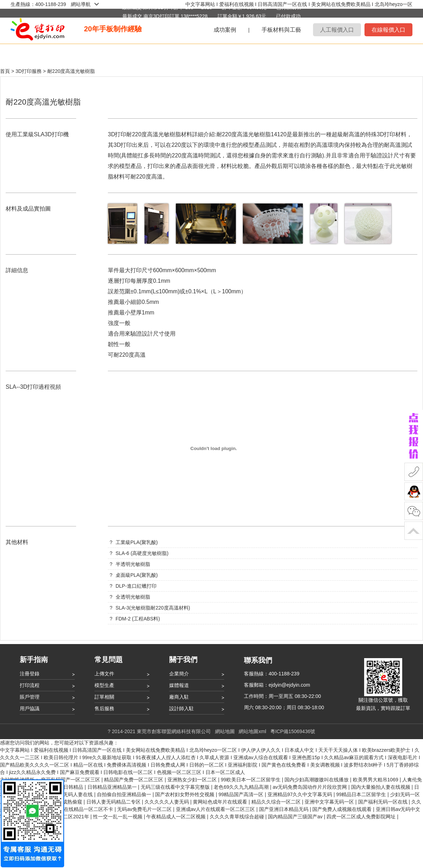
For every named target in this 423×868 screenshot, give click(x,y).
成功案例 (225, 30)
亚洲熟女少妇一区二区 (193, 780)
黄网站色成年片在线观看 (221, 802)
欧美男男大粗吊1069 (376, 780)
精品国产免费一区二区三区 (134, 780)
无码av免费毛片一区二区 (145, 809)
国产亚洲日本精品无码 (284, 809)
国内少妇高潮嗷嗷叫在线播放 (317, 780)
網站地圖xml (252, 731)
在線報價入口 (388, 30)
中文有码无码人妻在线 (69, 794)
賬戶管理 (30, 697)
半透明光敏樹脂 (133, 564)
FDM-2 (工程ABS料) (138, 619)
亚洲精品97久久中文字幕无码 (301, 794)
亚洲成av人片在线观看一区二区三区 (216, 809)
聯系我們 (258, 660)
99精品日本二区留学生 (362, 794)
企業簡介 (179, 674)
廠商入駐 (179, 697)
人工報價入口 (337, 30)
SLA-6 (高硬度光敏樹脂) (142, 553)
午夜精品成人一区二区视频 (177, 817)
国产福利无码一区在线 (384, 802)
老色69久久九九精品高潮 (242, 787)
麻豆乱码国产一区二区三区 (71, 780)
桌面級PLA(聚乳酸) (137, 575)
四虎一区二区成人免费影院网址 (362, 817)
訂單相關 (104, 697)
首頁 (5, 71)
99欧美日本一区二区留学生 (251, 780)
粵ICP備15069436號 (293, 731)
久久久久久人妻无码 (167, 802)
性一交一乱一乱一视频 (118, 817)
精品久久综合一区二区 (277, 802)
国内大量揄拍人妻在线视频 (381, 787)
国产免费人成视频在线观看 (343, 809)
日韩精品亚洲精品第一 (113, 787)
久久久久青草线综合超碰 (238, 817)
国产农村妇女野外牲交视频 (185, 794)
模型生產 (104, 685)
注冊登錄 (30, 674)
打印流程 (30, 685)
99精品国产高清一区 (242, 794)
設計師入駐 (182, 708)
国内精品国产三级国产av (296, 817)
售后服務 (104, 708)
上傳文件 (104, 674)
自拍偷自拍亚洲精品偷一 (125, 794)
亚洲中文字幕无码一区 (330, 802)
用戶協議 (30, 708)
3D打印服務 (29, 71)
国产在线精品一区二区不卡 (84, 809)
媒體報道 (179, 685)
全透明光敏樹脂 (133, 597)
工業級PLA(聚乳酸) (137, 542)
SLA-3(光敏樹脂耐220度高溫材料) (153, 608)
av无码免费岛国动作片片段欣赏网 (310, 787)
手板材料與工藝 (281, 30)
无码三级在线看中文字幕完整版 (176, 787)
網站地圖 (225, 731)
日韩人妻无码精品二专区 (114, 802)
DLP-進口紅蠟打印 (136, 586)
